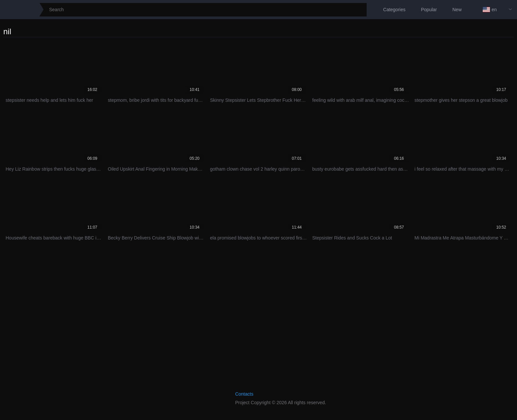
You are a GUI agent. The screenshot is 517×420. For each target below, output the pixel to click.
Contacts (244, 394)
